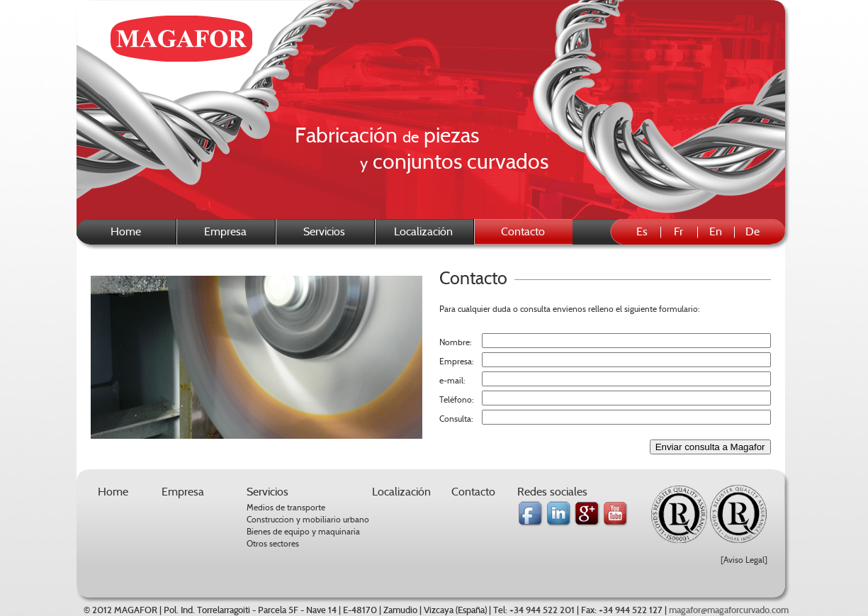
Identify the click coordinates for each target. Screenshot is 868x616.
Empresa (225, 231)
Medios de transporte (286, 507)
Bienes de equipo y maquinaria (303, 531)
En (716, 231)
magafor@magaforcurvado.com (729, 610)
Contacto (473, 492)
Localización (423, 231)
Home (126, 231)
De (753, 231)
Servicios (324, 231)
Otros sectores (273, 543)
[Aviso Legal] (744, 560)
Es (642, 231)
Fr (678, 231)
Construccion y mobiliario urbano (308, 519)
